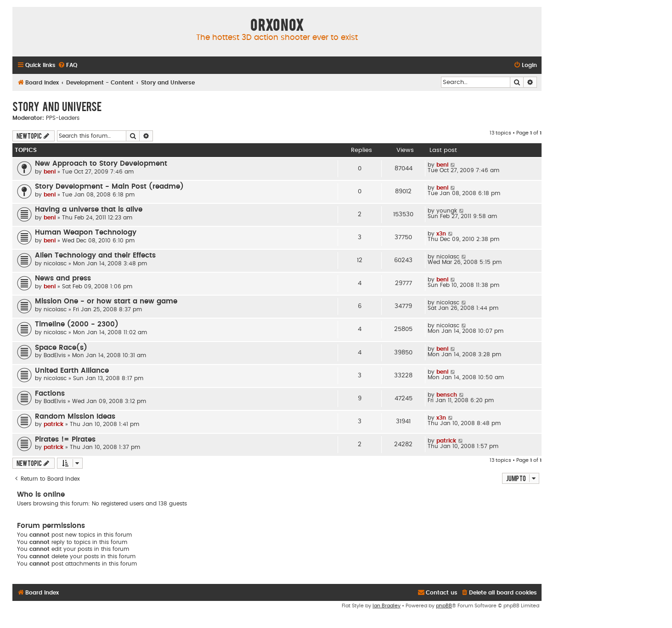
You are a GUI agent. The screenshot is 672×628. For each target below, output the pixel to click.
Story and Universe (57, 106)
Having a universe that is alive (89, 210)
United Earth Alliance (72, 371)
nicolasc (55, 264)
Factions (50, 394)
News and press (63, 278)
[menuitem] (68, 65)
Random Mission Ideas (75, 417)
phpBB (444, 606)
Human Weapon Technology (86, 233)
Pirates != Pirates (65, 440)
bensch (447, 395)
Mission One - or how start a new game (106, 301)
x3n (441, 234)
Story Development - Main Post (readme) (109, 187)
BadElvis (55, 355)
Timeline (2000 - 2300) (77, 324)
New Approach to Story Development (101, 164)
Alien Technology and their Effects (95, 255)
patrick (54, 424)
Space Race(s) (61, 348)
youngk (447, 211)
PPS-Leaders (63, 118)
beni (50, 172)
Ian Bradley (387, 606)
